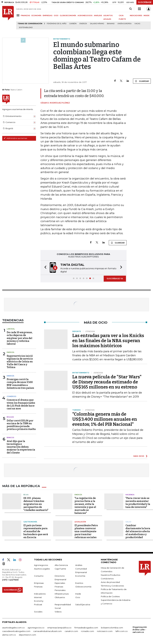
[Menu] (18, 15)
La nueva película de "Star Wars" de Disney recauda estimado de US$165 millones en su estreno (107, 382)
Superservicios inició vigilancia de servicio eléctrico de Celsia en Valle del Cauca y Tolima (20, 362)
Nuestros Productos (110, 575)
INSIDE (147, 16)
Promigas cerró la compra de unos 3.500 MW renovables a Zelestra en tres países (20, 384)
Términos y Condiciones (112, 586)
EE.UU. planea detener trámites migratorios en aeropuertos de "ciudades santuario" (36, 504)
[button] (45, 268)
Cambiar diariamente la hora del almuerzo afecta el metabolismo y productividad (138, 531)
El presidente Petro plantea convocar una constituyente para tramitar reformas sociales (86, 531)
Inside (78, 594)
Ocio (78, 597)
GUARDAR (142, 81)
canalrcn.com (71, 631)
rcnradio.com (87, 631)
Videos (58, 612)
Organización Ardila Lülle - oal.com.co (140, 630)
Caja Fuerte (60, 569)
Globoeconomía (83, 587)
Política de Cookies (110, 596)
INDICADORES (136, 16)
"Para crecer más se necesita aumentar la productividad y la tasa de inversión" (138, 503)
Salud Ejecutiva (83, 604)
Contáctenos (107, 579)
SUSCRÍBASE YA (115, 278)
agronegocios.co (36, 628)
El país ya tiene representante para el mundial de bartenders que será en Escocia (36, 531)
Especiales (60, 583)
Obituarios (60, 597)
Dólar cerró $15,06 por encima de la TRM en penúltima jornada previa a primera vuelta (21, 425)
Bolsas (10, 417)
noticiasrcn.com (105, 631)
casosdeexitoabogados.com (16, 631)
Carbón (73, 24)
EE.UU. (26, 495)
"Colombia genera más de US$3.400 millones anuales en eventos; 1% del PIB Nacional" (105, 419)
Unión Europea (124, 24)
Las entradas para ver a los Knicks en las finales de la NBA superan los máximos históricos (108, 341)
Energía (83, 24)
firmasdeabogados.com (86, 628)
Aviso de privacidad (110, 582)
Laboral (11, 329)
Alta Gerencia (61, 565)
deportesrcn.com (27, 635)
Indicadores (40, 594)
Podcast (38, 604)
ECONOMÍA (36, 16)
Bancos (10, 438)
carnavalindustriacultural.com (48, 631)
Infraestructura (62, 594)
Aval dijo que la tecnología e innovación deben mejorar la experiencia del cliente (21, 447)
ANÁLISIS (98, 16)
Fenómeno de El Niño (57, 24)
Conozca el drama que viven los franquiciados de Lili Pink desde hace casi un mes (21, 404)
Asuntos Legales (42, 569)
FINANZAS (25, 16)
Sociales (38, 612)
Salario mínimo (97, 24)
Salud (128, 522)
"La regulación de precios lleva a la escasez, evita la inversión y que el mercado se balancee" (85, 506)
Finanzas (38, 587)
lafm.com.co (122, 631)
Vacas (137, 24)
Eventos (79, 583)
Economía (80, 576)
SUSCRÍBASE (145, 2)
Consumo (39, 576)
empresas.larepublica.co (59, 628)
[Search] (131, 9)
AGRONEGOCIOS (85, 16)
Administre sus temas (15, 138)
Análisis (79, 565)
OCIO (56, 16)
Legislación (80, 522)
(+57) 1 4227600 (10, 580)
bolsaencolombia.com (112, 628)
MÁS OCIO (139, 456)
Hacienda (130, 495)
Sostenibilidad (26, 28)
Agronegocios (41, 565)
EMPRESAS (48, 16)
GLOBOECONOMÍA (68, 16)
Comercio (12, 396)
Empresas (39, 583)
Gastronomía (30, 522)
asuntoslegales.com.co (13, 628)
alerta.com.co (9, 635)
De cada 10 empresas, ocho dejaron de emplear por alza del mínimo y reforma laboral (20, 338)
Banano (111, 24)
